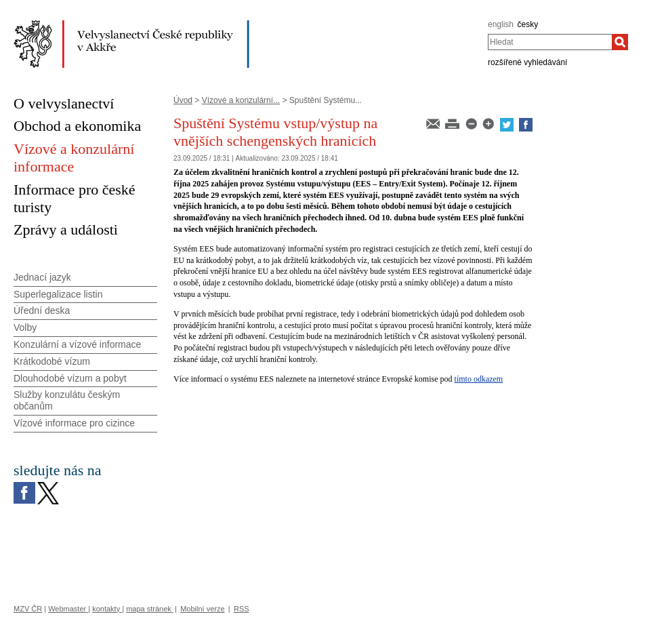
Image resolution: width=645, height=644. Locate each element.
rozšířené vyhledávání (527, 62)
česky (528, 24)
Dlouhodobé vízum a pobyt (70, 378)
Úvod (183, 100)
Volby (25, 327)
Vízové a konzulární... (241, 100)
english (501, 24)
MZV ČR (28, 609)
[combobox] (550, 42)
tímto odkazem (479, 379)
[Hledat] (620, 42)
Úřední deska (42, 310)
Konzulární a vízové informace (77, 344)
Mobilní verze (202, 609)
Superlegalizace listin (58, 294)
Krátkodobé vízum (52, 361)
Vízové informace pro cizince (74, 423)
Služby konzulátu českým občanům (67, 400)
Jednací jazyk (42, 277)
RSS (242, 609)
